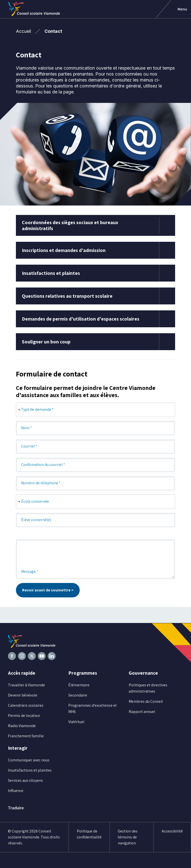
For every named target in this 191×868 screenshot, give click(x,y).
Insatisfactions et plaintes (30, 770)
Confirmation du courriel (43, 465)
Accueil (23, 31)
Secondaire (78, 695)
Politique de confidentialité (89, 834)
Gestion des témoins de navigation (128, 837)
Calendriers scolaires (26, 705)
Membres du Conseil (146, 701)
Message (30, 571)
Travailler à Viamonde (26, 685)
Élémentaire (79, 685)
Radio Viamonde (22, 726)
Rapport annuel (142, 712)
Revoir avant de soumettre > (48, 590)
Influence (16, 791)
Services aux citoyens (25, 780)
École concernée (35, 501)
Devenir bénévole (23, 695)
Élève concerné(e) (36, 520)
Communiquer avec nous (29, 760)
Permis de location (24, 716)
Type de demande (37, 409)
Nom (26, 428)
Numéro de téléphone (41, 483)
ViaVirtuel (76, 722)
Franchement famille (26, 736)
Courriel (29, 446)
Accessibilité (172, 831)
